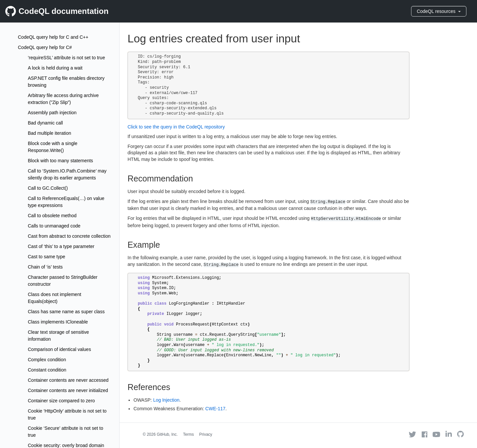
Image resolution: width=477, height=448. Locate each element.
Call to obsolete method (52, 216)
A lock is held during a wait (55, 68)
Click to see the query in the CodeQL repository (176, 127)
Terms (189, 434)
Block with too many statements (60, 161)
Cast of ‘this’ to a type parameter (61, 246)
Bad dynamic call (45, 123)
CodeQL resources (439, 11)
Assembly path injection (52, 113)
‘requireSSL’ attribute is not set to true (66, 58)
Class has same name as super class (66, 312)
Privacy (206, 434)
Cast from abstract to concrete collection (69, 236)
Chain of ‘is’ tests (45, 267)
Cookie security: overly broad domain (66, 445)
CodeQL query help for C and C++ (53, 37)
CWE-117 (215, 409)
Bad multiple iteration (50, 133)
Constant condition (47, 370)
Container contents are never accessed (68, 380)
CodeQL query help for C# (45, 47)
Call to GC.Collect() (48, 188)
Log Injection (166, 400)
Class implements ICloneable (58, 322)
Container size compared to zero (61, 401)
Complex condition (47, 360)
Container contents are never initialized (68, 390)
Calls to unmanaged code (54, 226)
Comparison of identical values (59, 349)
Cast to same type (47, 257)
